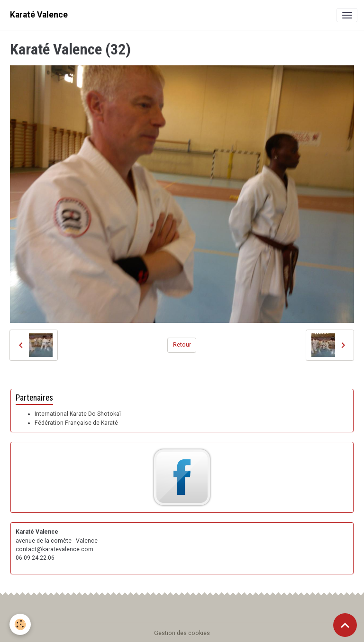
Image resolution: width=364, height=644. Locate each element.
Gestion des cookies (182, 633)
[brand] (39, 15)
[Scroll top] (345, 625)
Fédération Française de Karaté (76, 423)
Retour (182, 345)
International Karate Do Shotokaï (78, 414)
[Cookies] (20, 624)
